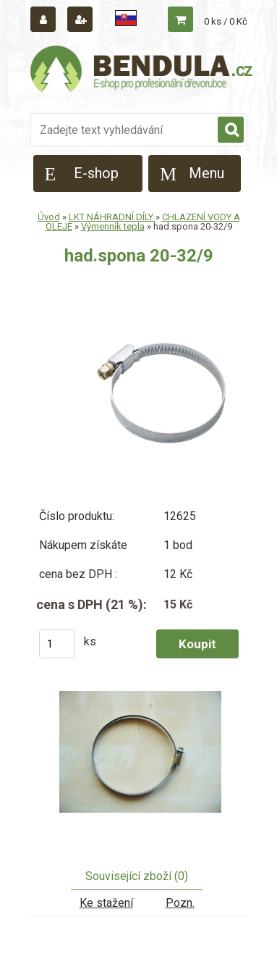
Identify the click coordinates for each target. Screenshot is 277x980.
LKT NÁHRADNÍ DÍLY (112, 217)
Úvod (49, 217)
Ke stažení (106, 903)
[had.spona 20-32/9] (139, 759)
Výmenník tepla (113, 226)
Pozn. (180, 903)
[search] (231, 130)
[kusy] (57, 644)
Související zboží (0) (137, 876)
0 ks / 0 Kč (226, 21)
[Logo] (142, 71)
